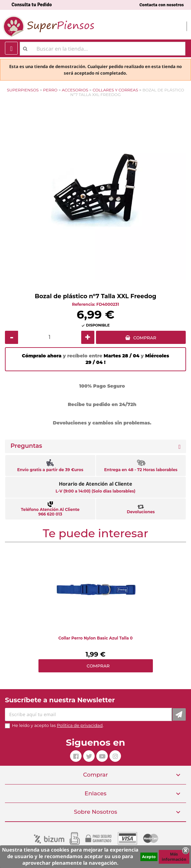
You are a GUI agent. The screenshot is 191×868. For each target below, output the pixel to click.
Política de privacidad (80, 725)
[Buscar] (103, 49)
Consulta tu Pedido (32, 5)
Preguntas (26, 446)
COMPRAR (145, 338)
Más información (174, 857)
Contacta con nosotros (162, 5)
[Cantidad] (50, 337)
